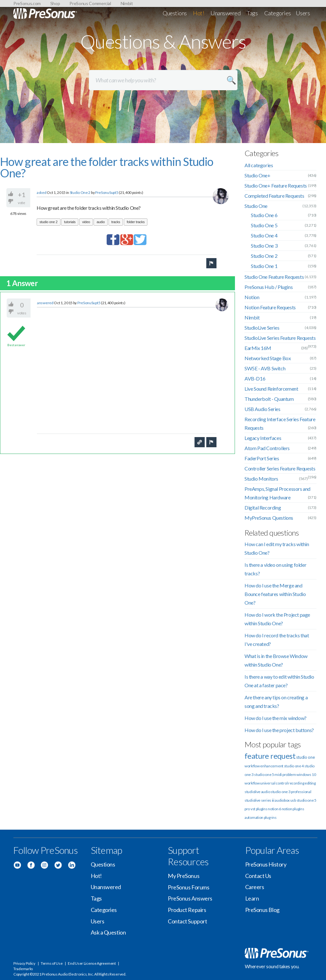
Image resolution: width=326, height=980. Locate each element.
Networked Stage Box (268, 358)
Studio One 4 (264, 235)
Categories (278, 13)
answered (45, 303)
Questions (175, 13)
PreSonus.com (27, 3)
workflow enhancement (264, 766)
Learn (252, 898)
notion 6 (274, 809)
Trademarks (23, 969)
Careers (255, 887)
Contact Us (258, 876)
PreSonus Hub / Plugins (269, 287)
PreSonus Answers (190, 898)
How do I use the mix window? (276, 718)
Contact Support (187, 921)
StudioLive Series (262, 328)
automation (254, 817)
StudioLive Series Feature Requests (280, 338)
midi (278, 774)
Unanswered (226, 13)
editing (310, 783)
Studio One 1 (264, 266)
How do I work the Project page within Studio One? (277, 619)
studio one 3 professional (291, 792)
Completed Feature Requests (274, 196)
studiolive (252, 792)
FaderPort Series (262, 458)
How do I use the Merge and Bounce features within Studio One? (275, 594)
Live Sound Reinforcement (271, 389)
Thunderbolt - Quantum (269, 399)
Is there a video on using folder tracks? (275, 569)
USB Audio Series (262, 409)
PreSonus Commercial (90, 3)
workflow (252, 783)
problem (289, 774)
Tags (252, 13)
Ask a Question (108, 932)
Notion (252, 297)
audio (101, 222)
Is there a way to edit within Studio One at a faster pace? (279, 681)
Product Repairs (187, 910)
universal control (274, 783)
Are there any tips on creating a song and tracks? (276, 702)
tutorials (70, 222)
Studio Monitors (261, 479)
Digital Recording (263, 507)
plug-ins (270, 817)
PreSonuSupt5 (107, 192)
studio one (305, 757)
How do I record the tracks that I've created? (277, 640)
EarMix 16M (258, 348)
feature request (270, 756)
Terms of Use (52, 963)
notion (287, 809)
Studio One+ (258, 175)
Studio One (256, 206)
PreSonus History (266, 864)
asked (42, 192)
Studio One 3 (264, 246)
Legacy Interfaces (263, 438)
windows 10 (306, 774)
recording (296, 783)
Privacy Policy (24, 963)
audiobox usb (285, 800)
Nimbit (127, 3)
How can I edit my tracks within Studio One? (277, 548)
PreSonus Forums (188, 887)
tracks (116, 222)
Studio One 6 (264, 215)
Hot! (198, 13)
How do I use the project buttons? (279, 730)
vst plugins (259, 809)
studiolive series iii (259, 800)
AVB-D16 (255, 378)
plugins (298, 809)
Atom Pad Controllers (267, 448)
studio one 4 (294, 766)
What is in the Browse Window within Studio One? (276, 660)
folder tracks (136, 222)
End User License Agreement (92, 963)
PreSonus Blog (262, 910)
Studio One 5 (264, 225)
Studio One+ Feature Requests (276, 185)
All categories (259, 165)
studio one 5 (264, 774)
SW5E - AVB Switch (265, 368)
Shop (55, 3)
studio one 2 (49, 222)
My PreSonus (184, 876)
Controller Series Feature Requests (280, 468)
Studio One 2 (80, 192)
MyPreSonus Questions (269, 518)
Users (303, 13)
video (86, 222)
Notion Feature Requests (270, 307)
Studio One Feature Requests (274, 277)
